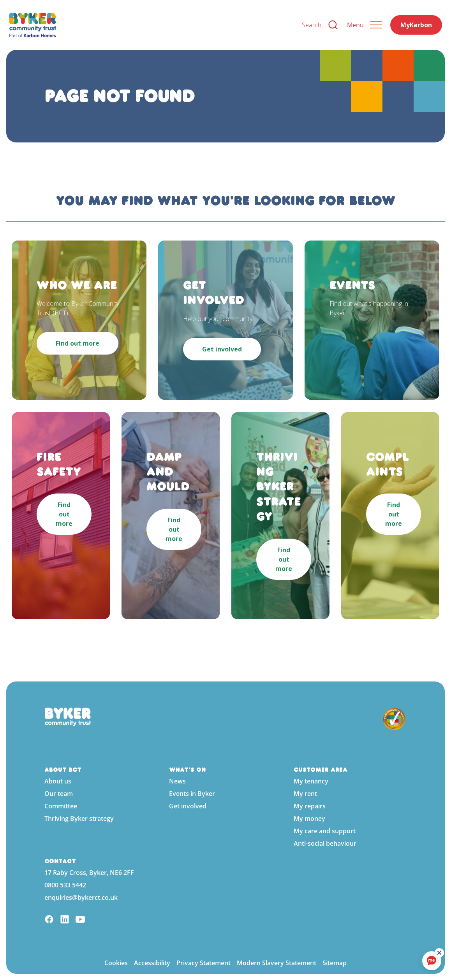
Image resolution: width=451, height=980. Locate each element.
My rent (305, 794)
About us (58, 781)
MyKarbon (416, 25)
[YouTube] (80, 920)
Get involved (188, 806)
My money (309, 818)
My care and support (325, 831)
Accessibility (152, 963)
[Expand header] (364, 25)
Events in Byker (192, 794)
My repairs (310, 806)
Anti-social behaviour (325, 843)
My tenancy (311, 781)
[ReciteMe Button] (440, 954)
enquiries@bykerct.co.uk (81, 897)
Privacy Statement (203, 963)
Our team (59, 794)
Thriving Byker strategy (79, 818)
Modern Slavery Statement (277, 963)
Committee (61, 806)
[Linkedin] (65, 920)
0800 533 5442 (65, 885)
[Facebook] (49, 920)
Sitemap (335, 963)
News (177, 781)
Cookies (116, 963)
